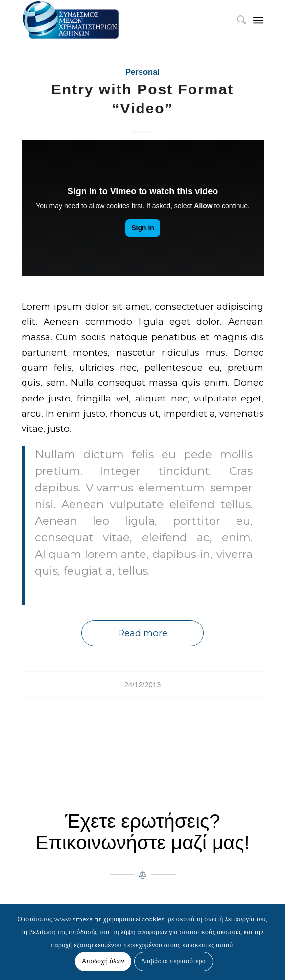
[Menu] (258, 20)
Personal (142, 72)
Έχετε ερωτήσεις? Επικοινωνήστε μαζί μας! (142, 832)
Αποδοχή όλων (103, 961)
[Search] (237, 20)
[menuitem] (237, 20)
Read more (143, 633)
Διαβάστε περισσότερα (173, 961)
